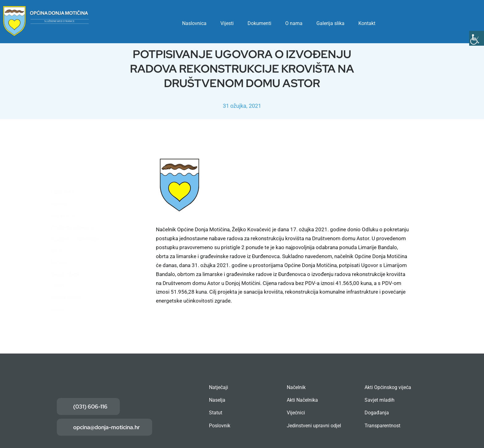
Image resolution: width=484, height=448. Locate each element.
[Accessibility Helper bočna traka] (477, 38)
